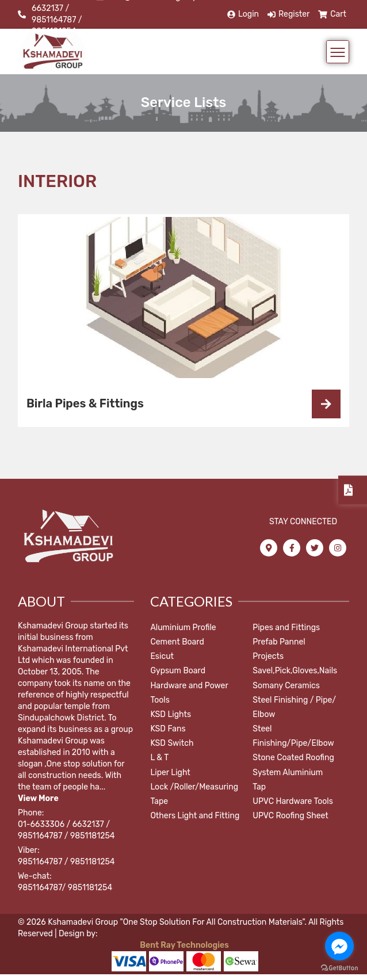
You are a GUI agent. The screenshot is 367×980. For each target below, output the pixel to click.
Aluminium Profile (183, 628)
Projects (268, 656)
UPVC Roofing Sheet (290, 816)
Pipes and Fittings (286, 628)
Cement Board (177, 642)
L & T (159, 758)
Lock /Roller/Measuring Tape (194, 794)
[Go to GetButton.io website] (339, 968)
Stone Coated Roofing (293, 758)
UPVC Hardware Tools (293, 801)
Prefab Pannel (279, 642)
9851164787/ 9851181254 (65, 888)
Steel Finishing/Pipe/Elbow (293, 736)
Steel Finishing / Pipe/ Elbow (294, 707)
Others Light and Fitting (195, 816)
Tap (259, 787)
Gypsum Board (178, 671)
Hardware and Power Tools (189, 693)
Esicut (162, 656)
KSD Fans (168, 729)
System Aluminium (288, 773)
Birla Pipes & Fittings (85, 403)
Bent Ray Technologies (183, 945)
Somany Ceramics (286, 686)
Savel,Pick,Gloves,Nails (295, 671)
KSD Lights (171, 714)
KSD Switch (172, 743)
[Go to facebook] (339, 946)
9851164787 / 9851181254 (66, 862)
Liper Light (170, 773)
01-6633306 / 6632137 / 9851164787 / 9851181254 (66, 830)
